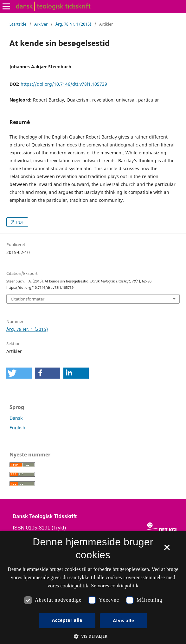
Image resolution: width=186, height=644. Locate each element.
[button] (19, 373)
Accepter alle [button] (67, 620)
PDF (19, 222)
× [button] (167, 550)
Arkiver (41, 24)
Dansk (16, 418)
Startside (18, 24)
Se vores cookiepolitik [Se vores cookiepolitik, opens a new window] (115, 586)
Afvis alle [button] (123, 620)
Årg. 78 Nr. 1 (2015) (73, 24)
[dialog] (93, 588)
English (17, 427)
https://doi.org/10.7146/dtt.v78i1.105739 (64, 84)
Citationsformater (28, 299)
